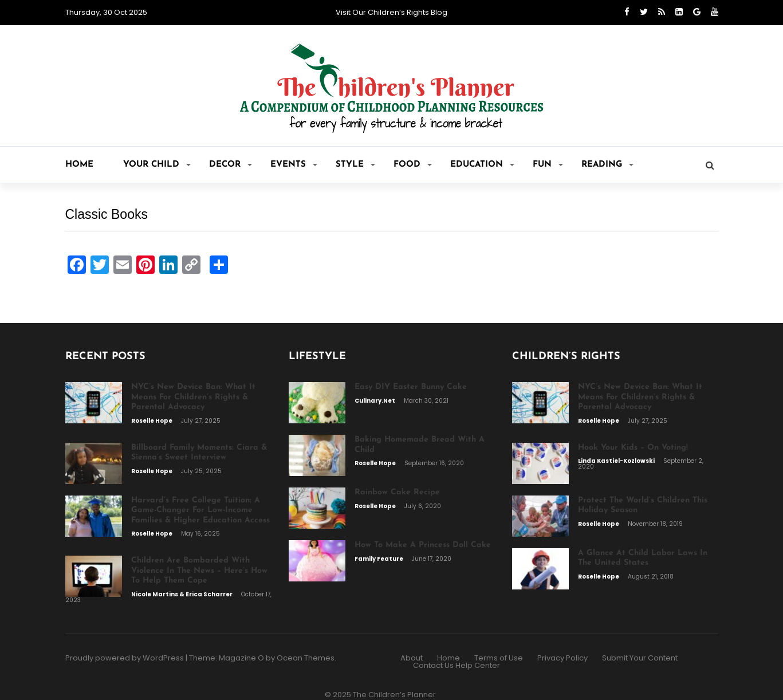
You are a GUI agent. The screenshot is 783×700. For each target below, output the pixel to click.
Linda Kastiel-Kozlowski (617, 461)
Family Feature (379, 559)
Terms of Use (499, 658)
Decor (231, 165)
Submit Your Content (640, 658)
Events (294, 165)
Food (413, 165)
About (412, 658)
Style (355, 165)
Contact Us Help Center (457, 665)
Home (79, 165)
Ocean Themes (306, 658)
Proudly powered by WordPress (125, 658)
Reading (607, 165)
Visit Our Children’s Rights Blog (391, 12)
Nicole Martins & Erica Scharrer (182, 594)
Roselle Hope (152, 421)
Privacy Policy (562, 658)
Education (482, 165)
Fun (548, 165)
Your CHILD (157, 165)
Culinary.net (375, 401)
